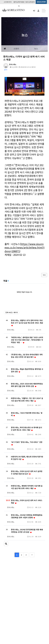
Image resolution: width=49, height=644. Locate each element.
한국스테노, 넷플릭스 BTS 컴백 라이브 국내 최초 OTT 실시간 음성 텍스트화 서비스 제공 (27, 323)
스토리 (16, 49)
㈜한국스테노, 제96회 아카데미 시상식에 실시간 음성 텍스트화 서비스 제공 (27, 487)
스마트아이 (8, 2)
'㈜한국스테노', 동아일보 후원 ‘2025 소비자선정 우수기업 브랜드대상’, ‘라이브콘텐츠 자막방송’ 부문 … (27, 340)
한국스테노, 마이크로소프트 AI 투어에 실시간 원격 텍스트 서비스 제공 (26, 429)
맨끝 (32, 555)
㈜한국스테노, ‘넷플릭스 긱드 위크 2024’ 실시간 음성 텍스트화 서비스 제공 (27, 399)
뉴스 (36, 49)
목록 (44, 275)
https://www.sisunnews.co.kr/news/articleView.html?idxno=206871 (24, 248)
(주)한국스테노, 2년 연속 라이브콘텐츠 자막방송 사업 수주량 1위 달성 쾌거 (27, 356)
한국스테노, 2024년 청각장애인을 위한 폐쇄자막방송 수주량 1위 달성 (27, 531)
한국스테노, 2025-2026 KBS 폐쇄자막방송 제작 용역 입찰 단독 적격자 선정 (27, 385)
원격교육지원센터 (19, 2)
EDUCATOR (41, 2)
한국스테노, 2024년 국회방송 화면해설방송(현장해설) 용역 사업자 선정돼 (27, 516)
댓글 (6, 281)
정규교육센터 (30, 2)
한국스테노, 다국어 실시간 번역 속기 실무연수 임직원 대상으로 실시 (27, 473)
